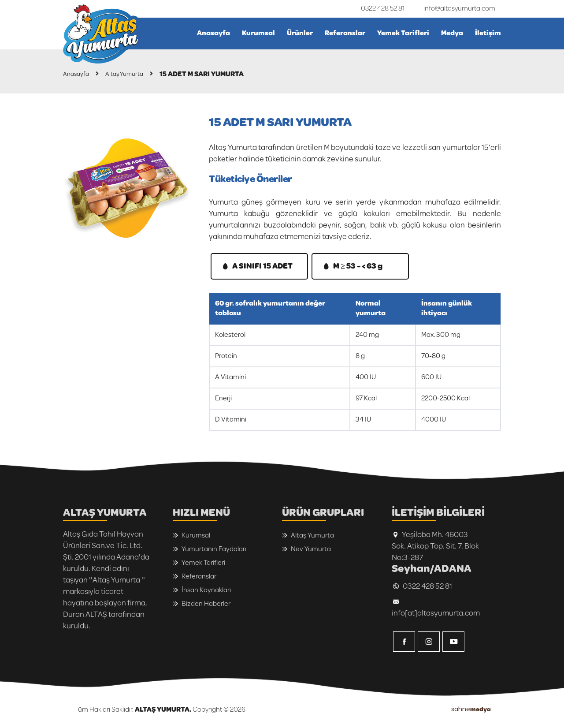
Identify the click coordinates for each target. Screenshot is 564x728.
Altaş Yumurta (132, 74)
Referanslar (345, 33)
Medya (452, 33)
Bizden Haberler (206, 604)
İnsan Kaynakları (206, 590)
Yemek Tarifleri (403, 33)
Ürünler (300, 33)
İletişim (488, 33)
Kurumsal (258, 33)
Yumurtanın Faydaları (214, 549)
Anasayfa (213, 33)
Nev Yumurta (311, 549)
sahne (471, 709)
